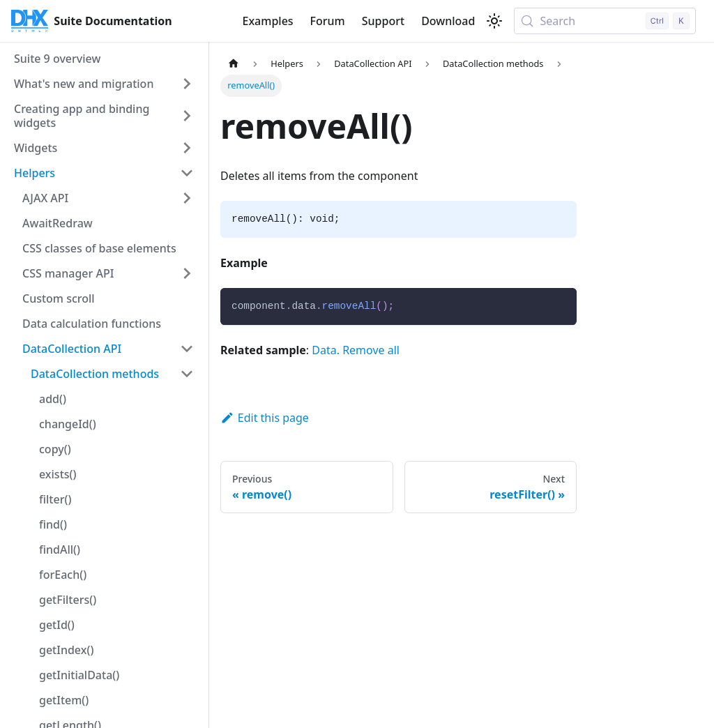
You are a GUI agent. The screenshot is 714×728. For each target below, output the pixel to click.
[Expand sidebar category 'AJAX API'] (187, 198)
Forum (328, 21)
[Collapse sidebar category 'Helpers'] (187, 173)
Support (383, 21)
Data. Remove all (356, 350)
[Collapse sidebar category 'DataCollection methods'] (187, 374)
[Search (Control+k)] (605, 21)
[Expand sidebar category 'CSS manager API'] (187, 273)
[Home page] (234, 64)
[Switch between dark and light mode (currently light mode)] (494, 21)
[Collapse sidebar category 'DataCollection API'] (187, 349)
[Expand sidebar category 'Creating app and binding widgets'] (187, 116)
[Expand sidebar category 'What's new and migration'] (187, 84)
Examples (267, 21)
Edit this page (265, 418)
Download (448, 21)
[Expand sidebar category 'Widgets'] (187, 148)
